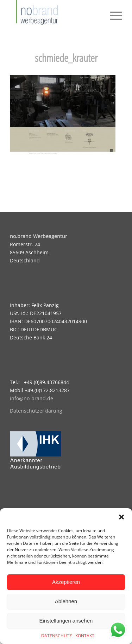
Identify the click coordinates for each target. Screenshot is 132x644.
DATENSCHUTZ (56, 636)
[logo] (55, 14)
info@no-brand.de (32, 398)
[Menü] (112, 14)
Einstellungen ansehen (66, 621)
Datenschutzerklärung (36, 411)
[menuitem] (112, 14)
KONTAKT (85, 636)
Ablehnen (66, 601)
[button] (121, 517)
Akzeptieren (66, 582)
